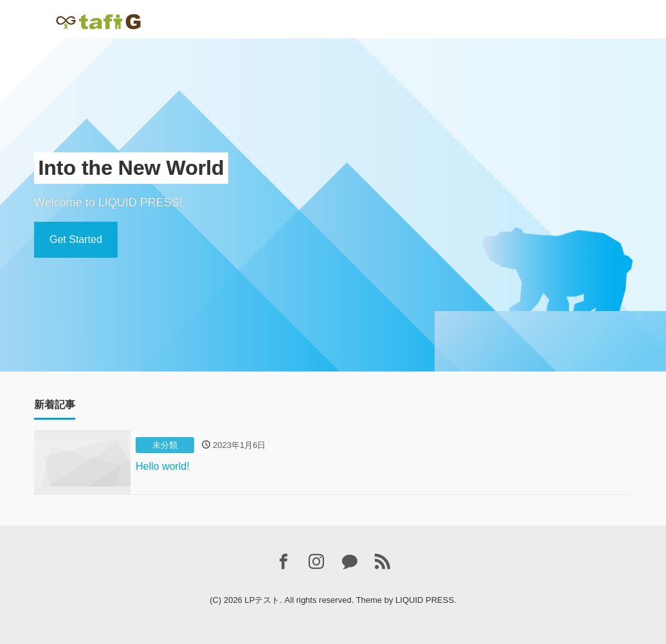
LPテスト (262, 600)
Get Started (76, 239)
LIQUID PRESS (425, 600)
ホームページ (231, 16)
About (282, 16)
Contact (323, 16)
